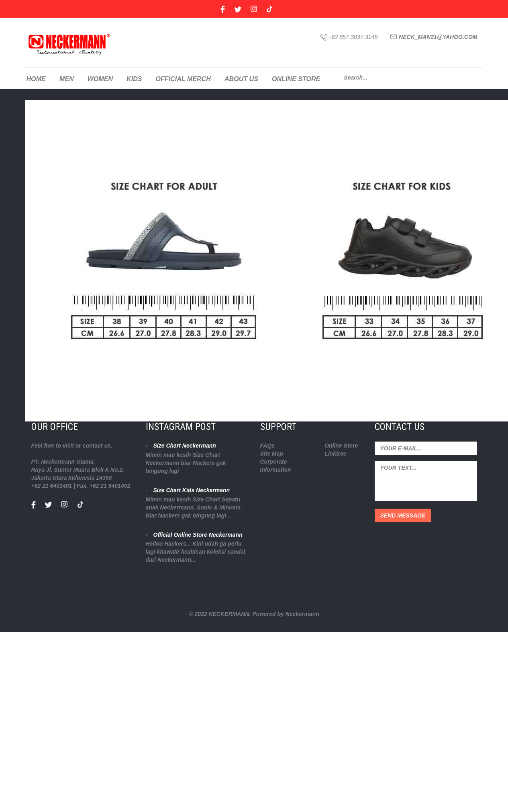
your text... (426, 481)
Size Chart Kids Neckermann (192, 490)
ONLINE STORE (296, 79)
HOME (36, 79)
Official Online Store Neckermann (198, 535)
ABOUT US (241, 79)
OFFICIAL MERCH (183, 79)
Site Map (272, 454)
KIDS (134, 79)
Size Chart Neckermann (185, 446)
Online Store (341, 446)
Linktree (335, 454)
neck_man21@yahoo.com (438, 37)
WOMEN (100, 79)
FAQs (268, 446)
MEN (67, 79)
